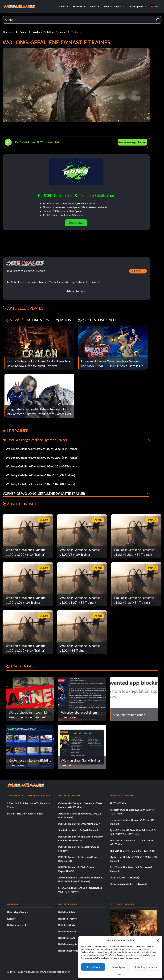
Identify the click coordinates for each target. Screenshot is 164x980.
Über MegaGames (17, 912)
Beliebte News (67, 938)
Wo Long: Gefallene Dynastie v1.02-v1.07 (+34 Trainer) (40, 484)
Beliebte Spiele (67, 912)
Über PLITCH (76, 223)
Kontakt (12, 919)
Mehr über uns (76, 291)
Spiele (23, 32)
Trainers (76, 32)
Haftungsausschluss (18, 925)
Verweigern (119, 967)
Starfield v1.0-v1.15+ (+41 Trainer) (78, 830)
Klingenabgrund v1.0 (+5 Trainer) (128, 884)
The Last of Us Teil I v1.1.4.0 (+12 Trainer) (133, 851)
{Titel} (119, 974)
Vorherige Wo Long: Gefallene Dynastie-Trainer (44, 494)
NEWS (13, 320)
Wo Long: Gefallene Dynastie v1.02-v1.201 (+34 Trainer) (41, 466)
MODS (63, 320)
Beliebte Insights (68, 944)
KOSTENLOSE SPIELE (97, 320)
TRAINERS (38, 320)
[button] (158, 940)
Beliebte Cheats (67, 931)
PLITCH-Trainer (119, 803)
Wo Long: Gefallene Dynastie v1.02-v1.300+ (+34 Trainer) (42, 449)
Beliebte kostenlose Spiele (73, 950)
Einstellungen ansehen (146, 967)
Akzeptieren (93, 967)
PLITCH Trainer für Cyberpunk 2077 (79, 824)
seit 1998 (136, 271)
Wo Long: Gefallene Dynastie (49, 32)
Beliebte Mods (67, 925)
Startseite (8, 32)
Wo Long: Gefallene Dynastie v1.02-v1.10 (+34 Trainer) (40, 475)
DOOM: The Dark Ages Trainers (25, 813)
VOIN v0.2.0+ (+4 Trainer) (124, 877)
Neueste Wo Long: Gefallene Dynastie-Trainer (35, 440)
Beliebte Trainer (68, 919)
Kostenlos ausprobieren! (132, 142)
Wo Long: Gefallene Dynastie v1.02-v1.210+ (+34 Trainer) (42, 458)
